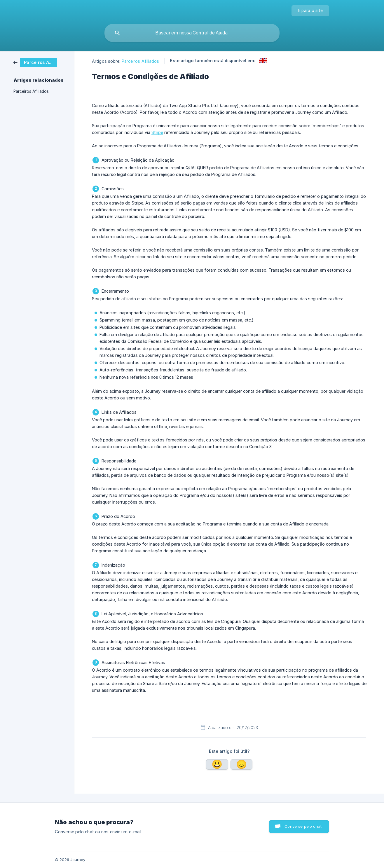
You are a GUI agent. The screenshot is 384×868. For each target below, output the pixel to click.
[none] (310, 11)
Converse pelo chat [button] (303, 826)
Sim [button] (217, 764)
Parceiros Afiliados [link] (31, 91)
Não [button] (242, 764)
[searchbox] (192, 33)
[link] (40, 62)
